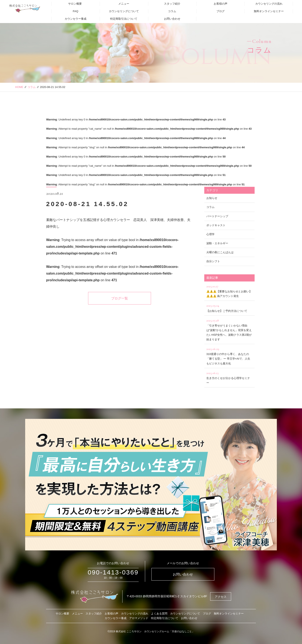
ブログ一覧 (120, 298)
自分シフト (213, 261)
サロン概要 (75, 4)
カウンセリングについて (124, 11)
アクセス (221, 597)
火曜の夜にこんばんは (220, 252)
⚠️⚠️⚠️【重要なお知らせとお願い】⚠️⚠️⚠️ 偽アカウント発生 (229, 291)
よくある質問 (159, 614)
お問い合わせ (172, 19)
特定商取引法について (124, 19)
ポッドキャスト (216, 225)
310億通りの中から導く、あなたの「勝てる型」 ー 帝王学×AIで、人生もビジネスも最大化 (229, 356)
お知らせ (212, 198)
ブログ (221, 11)
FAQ (75, 11)
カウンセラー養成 (75, 19)
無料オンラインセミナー (269, 11)
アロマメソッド (139, 618)
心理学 (210, 234)
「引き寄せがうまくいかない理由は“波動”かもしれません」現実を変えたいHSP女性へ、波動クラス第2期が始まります (229, 329)
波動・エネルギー (217, 243)
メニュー (124, 4)
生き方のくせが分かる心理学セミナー (229, 377)
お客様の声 (221, 4)
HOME (19, 87)
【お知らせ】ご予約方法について (229, 308)
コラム (172, 11)
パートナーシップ (217, 216)
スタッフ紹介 (172, 4)
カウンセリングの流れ (269, 4)
